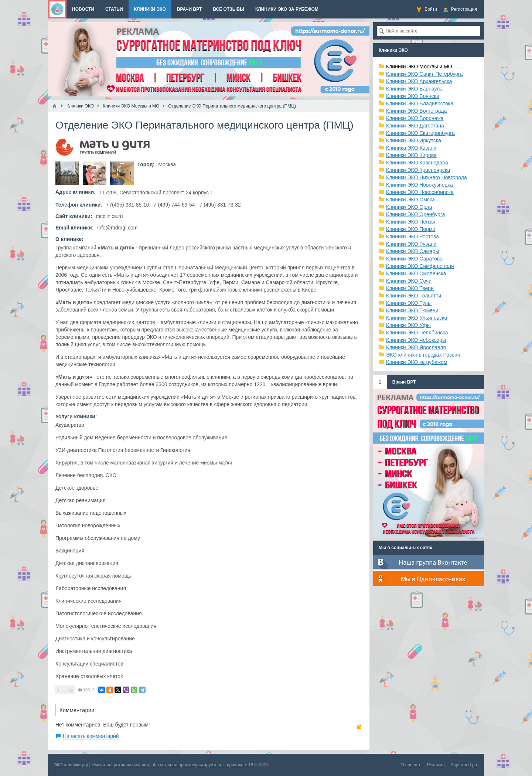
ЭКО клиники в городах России (423, 355)
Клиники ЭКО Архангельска (419, 81)
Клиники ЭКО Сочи (409, 281)
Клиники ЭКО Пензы (410, 222)
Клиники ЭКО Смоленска (416, 273)
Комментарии (77, 710)
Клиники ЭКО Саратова (414, 259)
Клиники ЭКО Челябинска (417, 333)
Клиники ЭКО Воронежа (415, 118)
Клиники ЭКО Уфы (408, 325)
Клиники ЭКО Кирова (411, 155)
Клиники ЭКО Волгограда (417, 111)
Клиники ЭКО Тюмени (412, 310)
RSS (359, 727)
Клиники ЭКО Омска (410, 200)
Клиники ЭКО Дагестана (415, 126)
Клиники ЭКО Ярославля (416, 347)
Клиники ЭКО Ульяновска (417, 318)
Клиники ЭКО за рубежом (417, 362)
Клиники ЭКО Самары (413, 251)
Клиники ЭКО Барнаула (414, 89)
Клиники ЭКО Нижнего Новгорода (427, 177)
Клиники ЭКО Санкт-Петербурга (424, 74)
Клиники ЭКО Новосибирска (420, 192)
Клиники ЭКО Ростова (412, 236)
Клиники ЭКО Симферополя (420, 266)
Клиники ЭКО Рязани (411, 244)
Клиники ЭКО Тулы (409, 303)
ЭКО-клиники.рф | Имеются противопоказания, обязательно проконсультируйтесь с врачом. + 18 (153, 765)
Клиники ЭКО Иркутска (414, 140)
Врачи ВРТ (404, 382)
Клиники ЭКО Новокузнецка (420, 185)
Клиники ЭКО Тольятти (414, 296)
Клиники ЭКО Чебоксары (416, 340)
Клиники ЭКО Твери (410, 288)
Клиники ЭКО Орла (409, 207)
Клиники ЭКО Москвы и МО (419, 67)
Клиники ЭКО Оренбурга (416, 214)
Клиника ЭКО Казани (411, 148)
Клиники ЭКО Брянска (413, 96)
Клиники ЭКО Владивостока (420, 103)
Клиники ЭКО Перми (411, 229)
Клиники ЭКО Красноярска (418, 170)
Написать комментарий (91, 736)
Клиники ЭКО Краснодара (417, 163)
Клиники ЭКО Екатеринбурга (420, 133)
